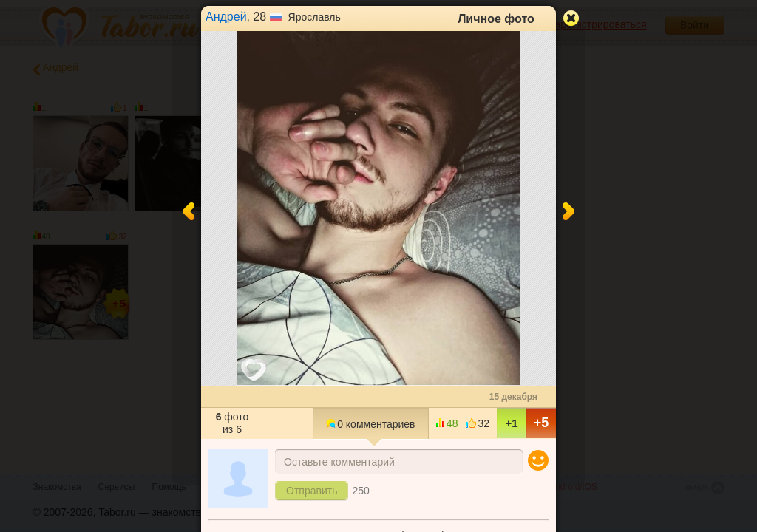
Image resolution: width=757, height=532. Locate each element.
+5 (542, 423)
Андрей (226, 17)
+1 (511, 423)
